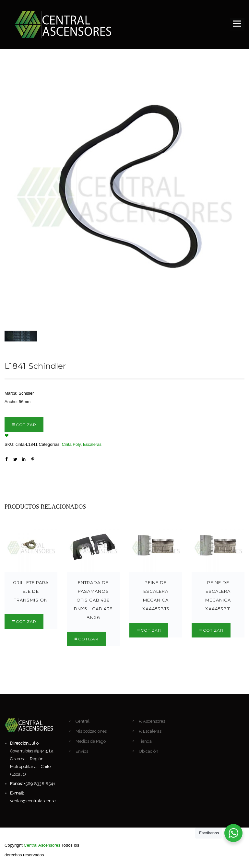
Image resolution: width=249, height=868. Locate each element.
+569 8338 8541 (39, 784)
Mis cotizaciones (91, 731)
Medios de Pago (91, 741)
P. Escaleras (150, 731)
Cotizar (26, 425)
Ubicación (148, 751)
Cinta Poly (71, 444)
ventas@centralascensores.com (41, 801)
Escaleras (92, 444)
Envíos (82, 751)
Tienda (145, 741)
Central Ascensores (42, 845)
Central (83, 721)
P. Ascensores (152, 721)
